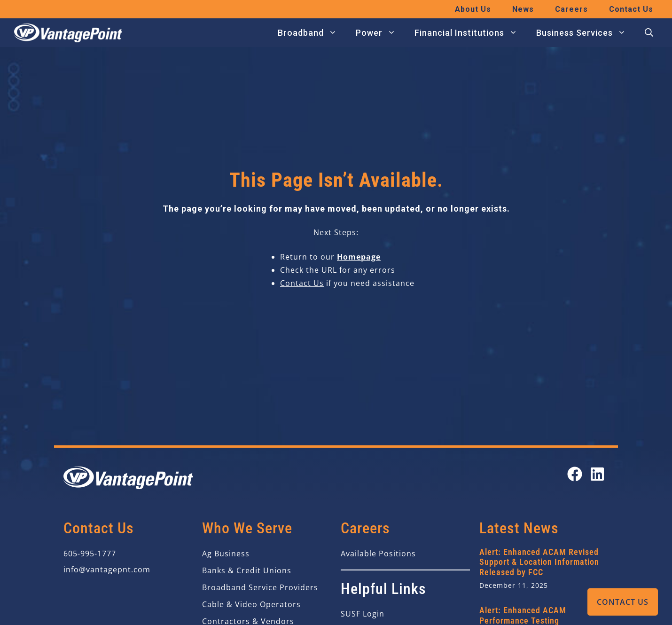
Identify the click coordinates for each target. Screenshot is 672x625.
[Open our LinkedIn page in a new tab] (597, 474)
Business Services (586, 33)
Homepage (359, 257)
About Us (473, 9)
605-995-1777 (90, 554)
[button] (649, 33)
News (523, 9)
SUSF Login (363, 614)
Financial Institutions (471, 33)
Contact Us (623, 602)
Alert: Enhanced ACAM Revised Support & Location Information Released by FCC (539, 562)
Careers (571, 9)
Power (380, 33)
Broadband (312, 33)
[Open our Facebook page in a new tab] (575, 474)
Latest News (519, 528)
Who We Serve (247, 528)
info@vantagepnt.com (107, 570)
